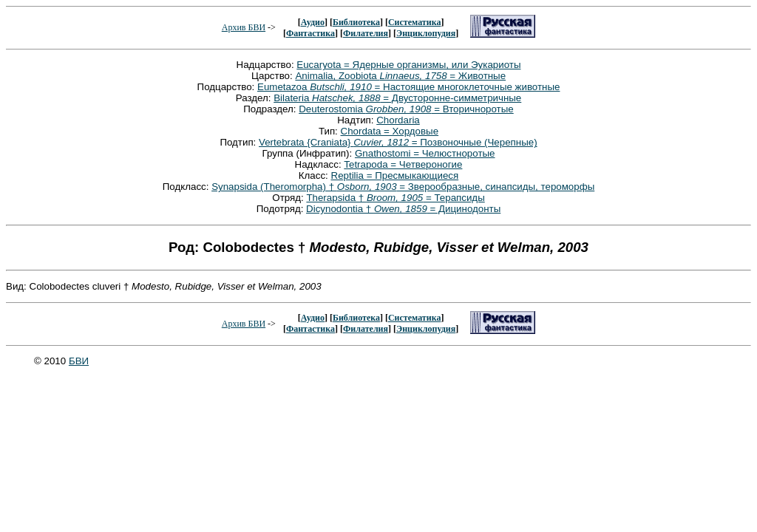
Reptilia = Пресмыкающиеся (395, 175)
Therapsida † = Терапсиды (395, 198)
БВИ (79, 361)
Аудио (313, 22)
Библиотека (356, 22)
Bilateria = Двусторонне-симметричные (397, 98)
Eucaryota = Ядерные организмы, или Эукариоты (408, 65)
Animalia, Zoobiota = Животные (400, 76)
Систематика (414, 22)
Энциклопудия (426, 33)
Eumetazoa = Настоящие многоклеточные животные (408, 87)
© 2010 (51, 361)
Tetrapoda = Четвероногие (403, 164)
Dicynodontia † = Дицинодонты (403, 209)
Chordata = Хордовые (390, 131)
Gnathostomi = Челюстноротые (425, 153)
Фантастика (310, 33)
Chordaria (398, 120)
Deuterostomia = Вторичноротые (406, 109)
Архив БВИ (244, 27)
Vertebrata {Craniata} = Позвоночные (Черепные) (398, 142)
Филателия (366, 33)
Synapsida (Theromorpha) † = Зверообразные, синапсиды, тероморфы (403, 187)
